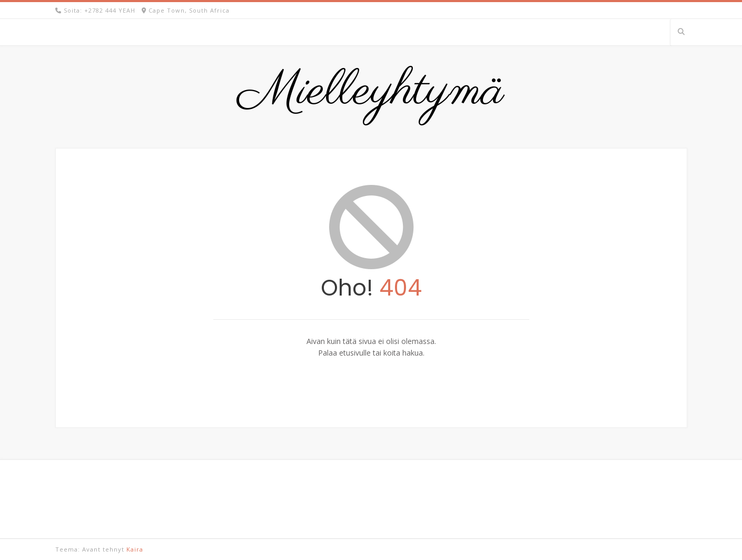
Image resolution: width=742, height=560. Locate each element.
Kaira (135, 549)
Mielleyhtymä (371, 92)
